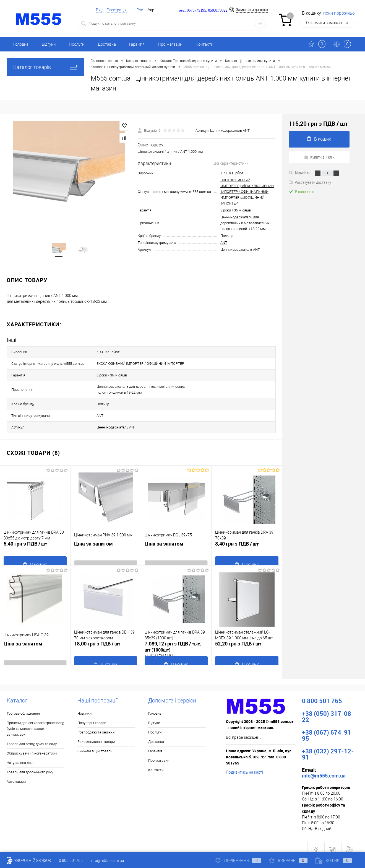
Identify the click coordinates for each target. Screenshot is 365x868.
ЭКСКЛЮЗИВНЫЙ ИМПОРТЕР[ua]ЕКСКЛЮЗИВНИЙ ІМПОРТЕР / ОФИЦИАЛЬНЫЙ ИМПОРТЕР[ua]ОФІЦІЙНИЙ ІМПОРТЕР (247, 193)
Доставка (107, 44)
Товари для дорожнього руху (30, 766)
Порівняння (238, 861)
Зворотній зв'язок (29, 861)
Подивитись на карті (244, 766)
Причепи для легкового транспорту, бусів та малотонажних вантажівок (35, 723)
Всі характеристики (231, 165)
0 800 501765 (71, 861)
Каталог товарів (45, 67)
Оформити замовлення (327, 23)
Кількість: (303, 173)
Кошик (333, 861)
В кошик (319, 139)
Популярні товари (92, 717)
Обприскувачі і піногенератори (32, 747)
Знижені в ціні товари (95, 745)
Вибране (288, 861)
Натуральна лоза (21, 757)
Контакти (204, 44)
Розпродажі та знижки (96, 726)
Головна (21, 44)
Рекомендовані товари (96, 736)
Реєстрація (117, 10)
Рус (140, 10)
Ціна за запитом (93, 543)
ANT (224, 244)
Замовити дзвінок (252, 10)
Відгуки (49, 44)
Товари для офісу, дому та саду (32, 738)
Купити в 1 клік (319, 157)
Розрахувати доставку (310, 182)
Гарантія (137, 44)
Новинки (84, 708)
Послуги (77, 44)
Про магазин (170, 44)
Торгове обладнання (23, 708)
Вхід (100, 10)
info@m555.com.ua (107, 861)
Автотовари (16, 776)
